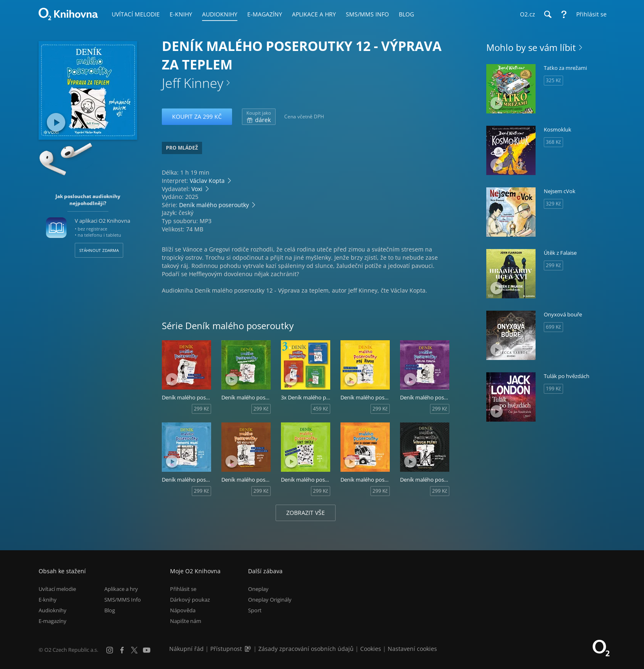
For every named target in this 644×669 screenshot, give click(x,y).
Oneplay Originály (270, 600)
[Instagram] (110, 650)
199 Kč (553, 389)
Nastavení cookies (412, 649)
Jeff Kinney (193, 83)
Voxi (197, 189)
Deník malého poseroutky (214, 205)
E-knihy (48, 600)
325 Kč (553, 80)
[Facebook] (122, 650)
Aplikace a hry (121, 589)
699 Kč (553, 327)
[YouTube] (147, 650)
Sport (255, 610)
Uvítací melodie (57, 589)
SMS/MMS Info (123, 600)
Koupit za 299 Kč (197, 116)
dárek (259, 117)
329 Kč (553, 204)
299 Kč (201, 409)
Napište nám (186, 621)
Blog (110, 610)
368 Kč (553, 142)
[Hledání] (547, 14)
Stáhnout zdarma (99, 250)
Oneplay (258, 589)
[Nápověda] (564, 14)
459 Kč (321, 409)
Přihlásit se (183, 589)
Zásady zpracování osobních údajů (306, 649)
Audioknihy (53, 610)
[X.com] (134, 650)
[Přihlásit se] (589, 14)
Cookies (371, 649)
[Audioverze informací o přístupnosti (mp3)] (248, 649)
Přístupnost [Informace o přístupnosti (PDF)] (226, 649)
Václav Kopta (207, 181)
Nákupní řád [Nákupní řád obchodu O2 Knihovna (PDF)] (186, 649)
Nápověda (183, 610)
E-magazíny (53, 621)
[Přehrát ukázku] (56, 122)
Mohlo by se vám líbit (531, 47)
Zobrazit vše (306, 513)
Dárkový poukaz (190, 600)
